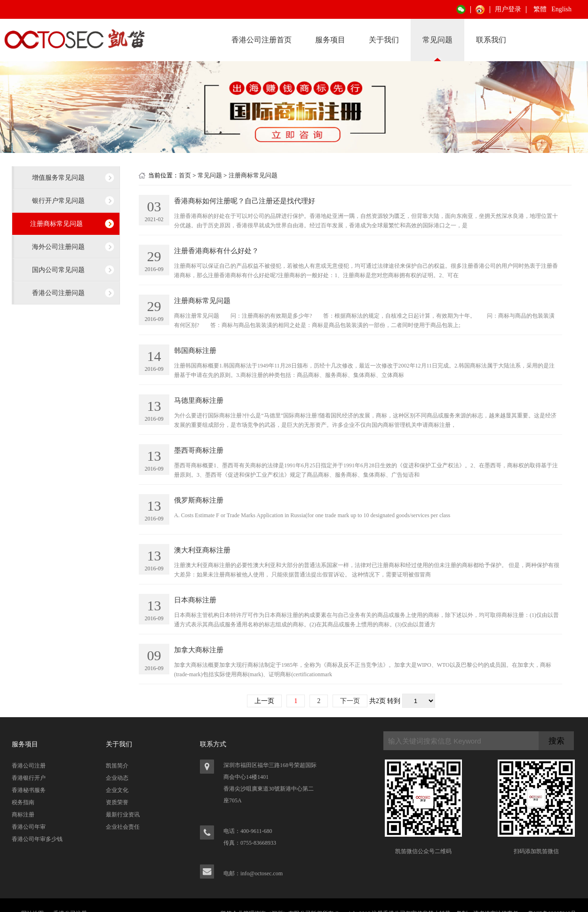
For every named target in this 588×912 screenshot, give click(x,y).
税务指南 (23, 802)
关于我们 (384, 40)
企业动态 (117, 778)
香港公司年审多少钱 (37, 839)
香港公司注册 (29, 766)
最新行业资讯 (123, 815)
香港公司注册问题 (58, 293)
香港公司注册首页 (262, 40)
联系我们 (491, 40)
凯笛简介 (117, 766)
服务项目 (330, 40)
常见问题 (437, 40)
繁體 (540, 9)
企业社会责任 (123, 827)
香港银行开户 (29, 778)
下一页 (350, 701)
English (561, 9)
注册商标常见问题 (56, 224)
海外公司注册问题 (58, 247)
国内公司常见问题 (58, 270)
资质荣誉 (117, 802)
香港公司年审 (29, 827)
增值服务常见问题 (58, 177)
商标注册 (23, 815)
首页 (185, 175)
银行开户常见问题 (58, 200)
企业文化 (117, 790)
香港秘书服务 (29, 790)
